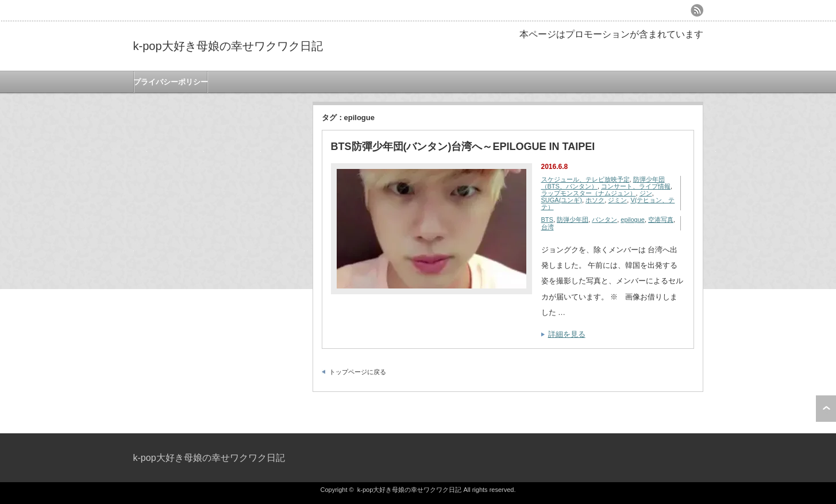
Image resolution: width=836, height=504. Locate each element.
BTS (547, 220)
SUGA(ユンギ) (562, 200)
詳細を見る (567, 334)
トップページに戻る (358, 372)
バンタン (604, 220)
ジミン (617, 200)
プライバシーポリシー (171, 82)
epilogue (633, 220)
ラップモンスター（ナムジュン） (589, 193)
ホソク (595, 200)
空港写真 (661, 220)
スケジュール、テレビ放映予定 (585, 179)
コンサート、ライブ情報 (636, 186)
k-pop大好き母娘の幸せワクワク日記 (228, 46)
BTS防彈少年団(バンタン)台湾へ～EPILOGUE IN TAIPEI (463, 147)
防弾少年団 (573, 220)
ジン (646, 193)
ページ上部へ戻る (826, 409)
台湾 (548, 227)
